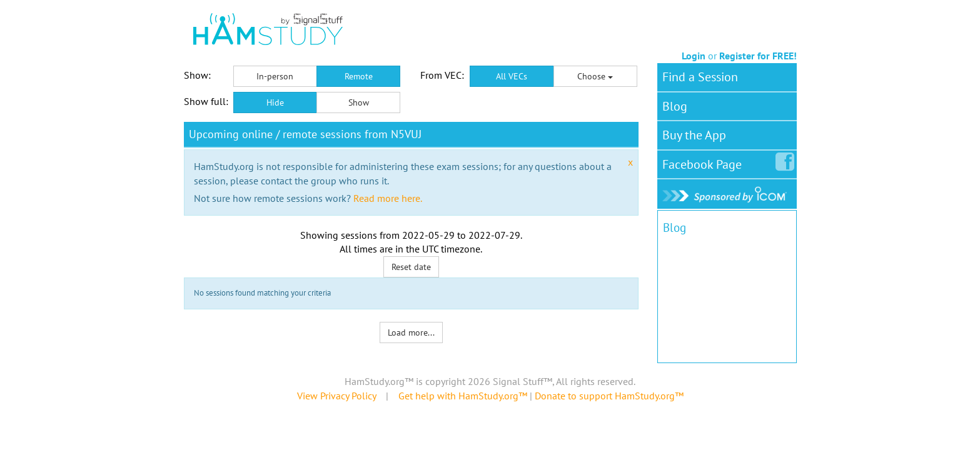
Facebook (705, 162)
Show (359, 102)
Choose (595, 76)
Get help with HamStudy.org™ (463, 396)
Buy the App (694, 135)
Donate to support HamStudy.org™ (609, 396)
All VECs (512, 76)
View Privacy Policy (336, 396)
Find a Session (700, 77)
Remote (359, 76)
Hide (275, 102)
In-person (275, 76)
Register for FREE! (758, 56)
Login (694, 56)
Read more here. (388, 198)
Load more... (411, 332)
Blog (675, 106)
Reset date (411, 267)
